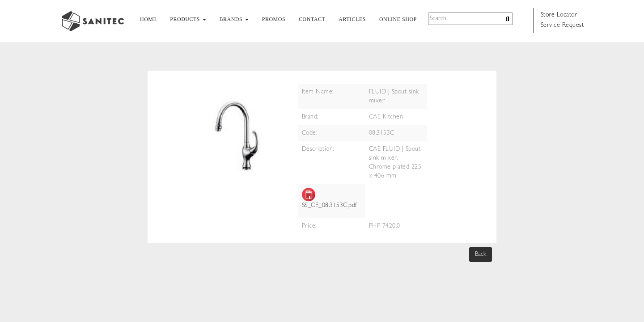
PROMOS (274, 19)
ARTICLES (352, 19)
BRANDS (234, 19)
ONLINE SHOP (398, 19)
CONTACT (312, 19)
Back (481, 254)
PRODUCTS (188, 19)
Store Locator (559, 15)
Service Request (562, 25)
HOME (148, 19)
